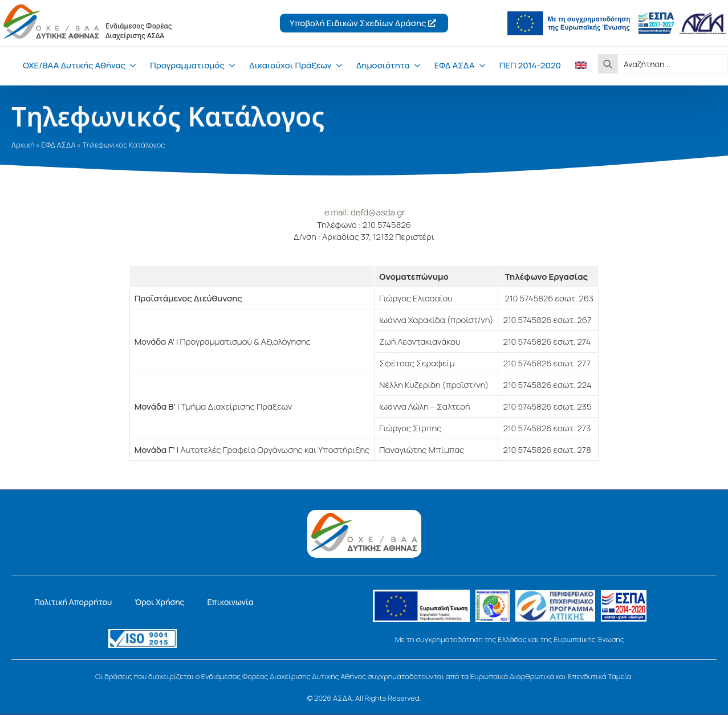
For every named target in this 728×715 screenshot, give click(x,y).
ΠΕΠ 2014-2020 (530, 65)
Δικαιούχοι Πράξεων (290, 65)
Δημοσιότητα (383, 65)
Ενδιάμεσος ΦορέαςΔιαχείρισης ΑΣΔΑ (139, 31)
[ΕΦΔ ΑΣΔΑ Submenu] (480, 65)
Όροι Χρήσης (159, 602)
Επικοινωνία (230, 602)
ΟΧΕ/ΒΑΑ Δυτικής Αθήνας (74, 65)
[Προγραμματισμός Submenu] (230, 65)
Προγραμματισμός (187, 65)
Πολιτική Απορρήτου (73, 602)
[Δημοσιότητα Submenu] (415, 65)
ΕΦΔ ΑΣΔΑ (455, 65)
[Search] (608, 64)
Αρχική (23, 145)
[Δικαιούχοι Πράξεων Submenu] (337, 65)
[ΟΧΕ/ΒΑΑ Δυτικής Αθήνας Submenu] (131, 65)
